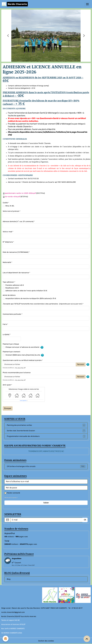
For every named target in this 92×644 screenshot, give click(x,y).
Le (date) (6, 335)
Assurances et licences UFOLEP (13, 624)
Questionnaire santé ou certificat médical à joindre (22, 360)
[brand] (15, 4)
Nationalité (7, 262)
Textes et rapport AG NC (11, 620)
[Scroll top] (87, 639)
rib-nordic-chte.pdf (12, 197)
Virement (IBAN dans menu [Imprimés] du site (23, 355)
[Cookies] (6, 639)
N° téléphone (8, 242)
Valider (46, 503)
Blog (9, 579)
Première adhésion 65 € (15, 285)
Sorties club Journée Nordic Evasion (46, 431)
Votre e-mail (7, 232)
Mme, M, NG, (10, 206)
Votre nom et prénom (11, 211)
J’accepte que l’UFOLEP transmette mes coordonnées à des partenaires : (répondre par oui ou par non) (42, 304)
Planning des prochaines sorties (46, 425)
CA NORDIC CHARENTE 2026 (12, 633)
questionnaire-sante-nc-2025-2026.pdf (20, 193)
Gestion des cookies (46, 641)
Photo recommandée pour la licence (17, 373)
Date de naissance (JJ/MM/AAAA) (16, 252)
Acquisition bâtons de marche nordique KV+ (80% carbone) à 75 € (31, 299)
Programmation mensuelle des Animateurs (46, 436)
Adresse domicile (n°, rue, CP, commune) (18, 222)
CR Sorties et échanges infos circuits (46, 466)
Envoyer (8, 408)
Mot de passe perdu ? (11, 498)
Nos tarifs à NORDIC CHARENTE (13, 629)
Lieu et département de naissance (16, 273)
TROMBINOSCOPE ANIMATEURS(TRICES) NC (46, 451)
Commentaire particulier (12, 314)
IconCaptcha (23, 401)
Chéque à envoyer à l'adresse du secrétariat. (23, 347)
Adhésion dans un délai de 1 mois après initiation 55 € (26, 291)
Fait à (5, 324)
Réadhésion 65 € (12, 288)
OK (85, 520)
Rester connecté (14, 493)
